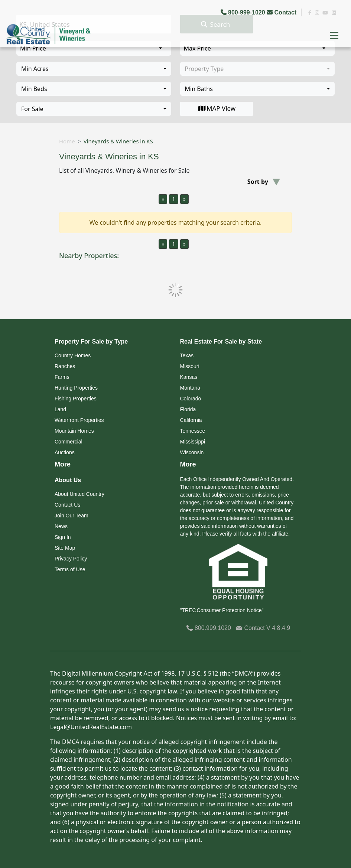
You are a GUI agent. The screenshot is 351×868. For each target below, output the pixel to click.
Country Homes (73, 355)
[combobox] (94, 69)
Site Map (65, 548)
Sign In (63, 537)
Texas (187, 355)
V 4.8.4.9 (278, 628)
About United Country (79, 494)
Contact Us (67, 505)
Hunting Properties (76, 388)
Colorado (191, 399)
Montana (190, 388)
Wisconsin (192, 452)
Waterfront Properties (79, 420)
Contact (282, 12)
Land (60, 409)
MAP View (216, 108)
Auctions (65, 452)
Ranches (65, 366)
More (63, 464)
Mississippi (193, 442)
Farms (62, 377)
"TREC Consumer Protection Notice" (222, 610)
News (61, 526)
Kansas (189, 377)
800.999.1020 (209, 628)
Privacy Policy (71, 559)
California (191, 420)
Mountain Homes (74, 431)
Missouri (190, 366)
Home (67, 141)
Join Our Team (71, 516)
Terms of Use (70, 569)
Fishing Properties (76, 399)
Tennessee (193, 431)
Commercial (69, 442)
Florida (188, 409)
